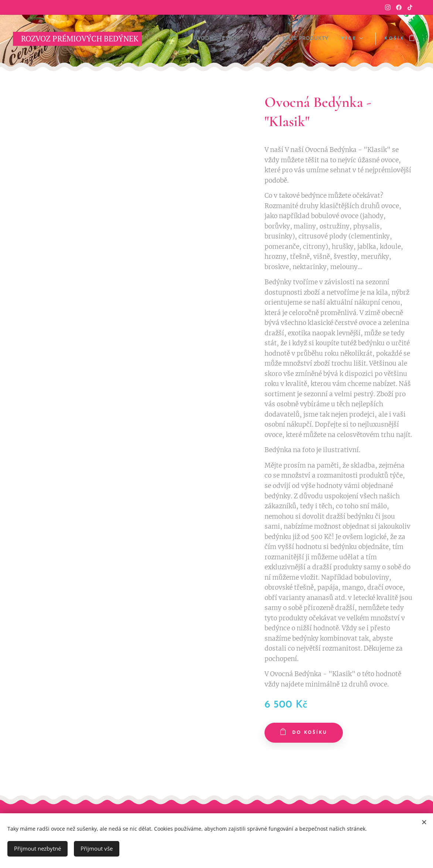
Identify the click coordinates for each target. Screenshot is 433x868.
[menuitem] (185, 39)
